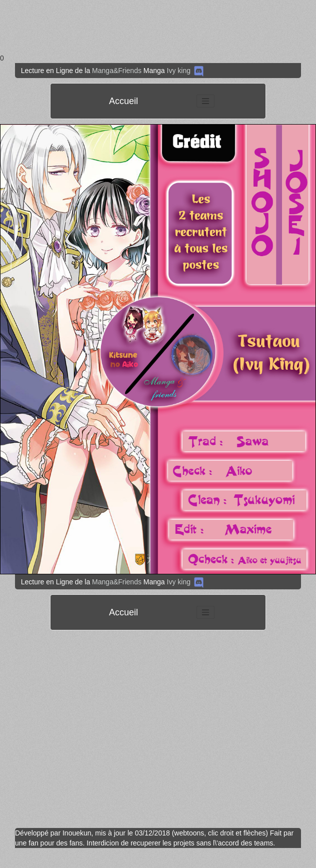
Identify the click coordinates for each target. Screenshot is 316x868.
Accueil (123, 101)
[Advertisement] (94, 27)
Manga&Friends (117, 71)
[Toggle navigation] (205, 101)
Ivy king (179, 71)
